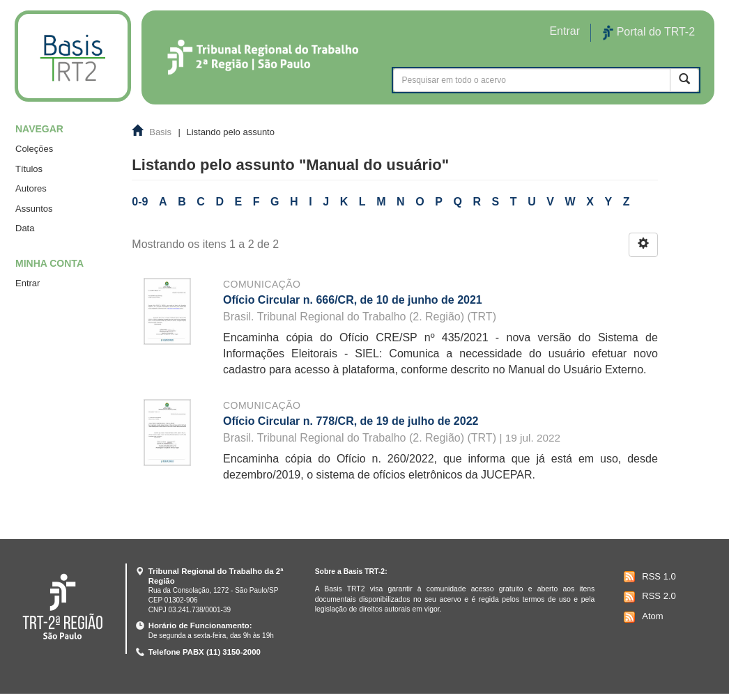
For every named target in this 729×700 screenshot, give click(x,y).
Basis (160, 132)
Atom (642, 617)
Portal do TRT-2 (649, 33)
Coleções (34, 149)
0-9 (140, 202)
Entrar (28, 283)
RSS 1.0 (648, 577)
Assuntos (34, 209)
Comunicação (262, 284)
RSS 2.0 (648, 597)
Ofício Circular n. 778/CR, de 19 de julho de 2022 (351, 421)
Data (25, 228)
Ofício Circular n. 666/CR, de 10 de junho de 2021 (353, 300)
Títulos (29, 169)
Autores (31, 188)
